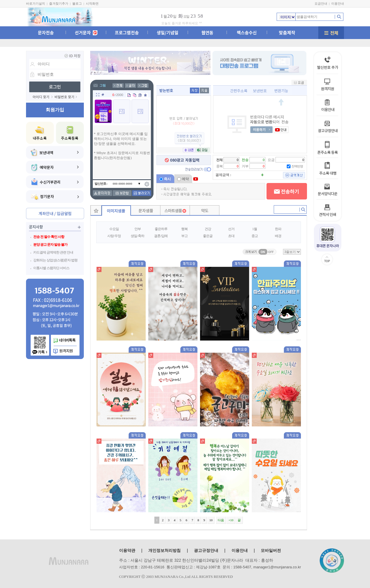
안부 (138, 229)
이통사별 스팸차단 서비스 (51, 268)
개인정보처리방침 (164, 550)
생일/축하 (137, 236)
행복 (184, 229)
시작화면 (92, 3)
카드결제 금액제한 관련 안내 (53, 252)
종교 (255, 236)
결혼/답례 (161, 236)
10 (211, 520)
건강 (208, 229)
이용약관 (127, 550)
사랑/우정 (114, 236)
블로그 (77, 3)
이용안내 (338, 3)
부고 (184, 236)
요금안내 (321, 3)
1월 (255, 229)
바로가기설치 (36, 3)
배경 (278, 236)
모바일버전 (271, 550)
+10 (231, 520)
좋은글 (208, 236)
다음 (221, 520)
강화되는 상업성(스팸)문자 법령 (55, 260)
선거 (231, 229)
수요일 (114, 229)
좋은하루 (161, 229)
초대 (231, 236)
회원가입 (55, 110)
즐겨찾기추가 (59, 3)
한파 (278, 229)
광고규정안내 (206, 550)
